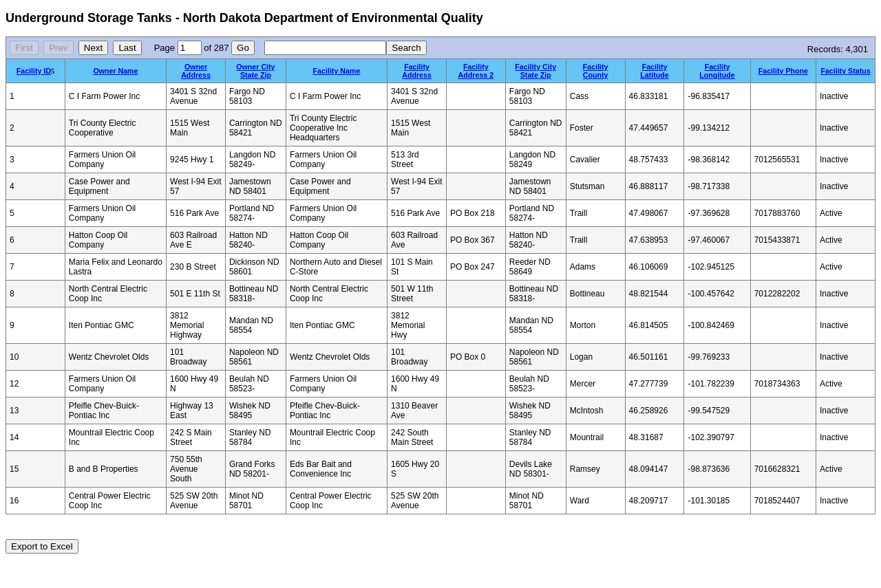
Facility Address (417, 71)
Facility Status (845, 71)
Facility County (596, 71)
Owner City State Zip (255, 71)
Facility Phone (783, 71)
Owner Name (115, 71)
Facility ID (34, 71)
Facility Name (337, 71)
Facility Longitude (717, 71)
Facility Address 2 (476, 71)
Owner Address (196, 71)
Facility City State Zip (535, 71)
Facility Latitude (654, 71)
